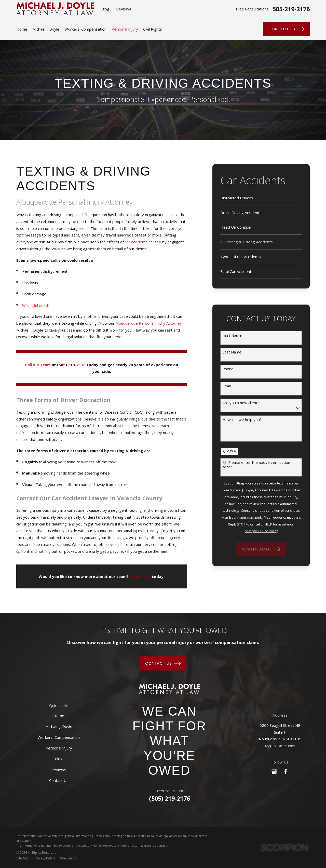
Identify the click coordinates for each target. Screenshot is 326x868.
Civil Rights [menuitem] (153, 29)
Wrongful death (36, 305)
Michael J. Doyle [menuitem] (46, 29)
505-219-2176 (291, 9)
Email (227, 386)
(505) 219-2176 (169, 798)
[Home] (169, 689)
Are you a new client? (241, 403)
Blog (105, 9)
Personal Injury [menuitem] (125, 29)
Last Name (232, 352)
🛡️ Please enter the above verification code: (256, 465)
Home (59, 716)
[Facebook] (286, 772)
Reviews (124, 9)
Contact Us (286, 29)
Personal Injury (59, 748)
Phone (228, 369)
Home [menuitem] (22, 29)
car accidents (136, 242)
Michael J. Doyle (59, 726)
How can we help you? (242, 419)
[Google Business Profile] (274, 772)
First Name (232, 335)
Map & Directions (280, 746)
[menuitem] (261, 198)
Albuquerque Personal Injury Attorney (149, 323)
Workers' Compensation (59, 737)
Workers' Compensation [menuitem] (85, 29)
